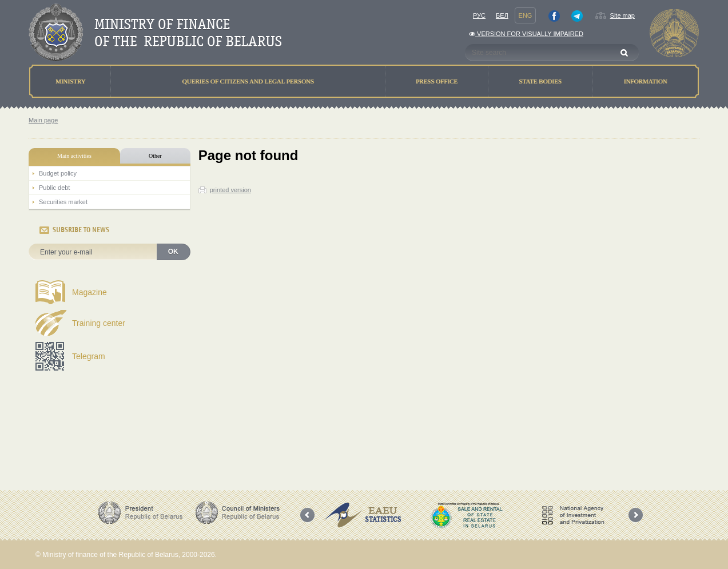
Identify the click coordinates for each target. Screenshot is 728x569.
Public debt (54, 188)
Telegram (89, 356)
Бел (502, 15)
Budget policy (58, 173)
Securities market (63, 202)
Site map (622, 15)
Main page (43, 120)
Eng (526, 15)
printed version (230, 190)
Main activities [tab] (74, 156)
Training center (99, 323)
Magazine (89, 292)
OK (173, 252)
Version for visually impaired (526, 34)
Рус (479, 15)
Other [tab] (155, 156)
